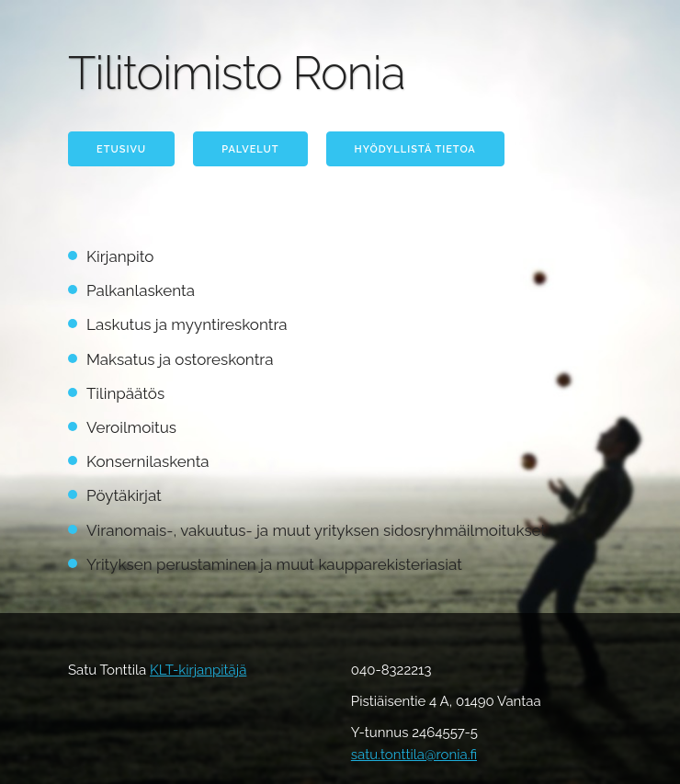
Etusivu (121, 149)
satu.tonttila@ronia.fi (414, 755)
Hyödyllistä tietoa (415, 149)
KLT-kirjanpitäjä (198, 670)
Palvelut (250, 149)
